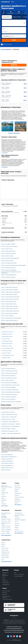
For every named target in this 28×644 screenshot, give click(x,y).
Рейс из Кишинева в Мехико (9, 378)
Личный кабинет (6, 591)
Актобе (17, 527)
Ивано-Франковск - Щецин (6, 524)
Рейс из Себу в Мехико (8, 380)
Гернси (3, 491)
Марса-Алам (18, 501)
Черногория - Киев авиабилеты (10, 422)
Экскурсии (5, 581)
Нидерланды (5, 493)
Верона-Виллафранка (20, 520)
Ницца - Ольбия (5, 532)
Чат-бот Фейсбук (18, 576)
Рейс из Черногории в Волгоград (10, 297)
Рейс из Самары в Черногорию (10, 390)
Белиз (3, 498)
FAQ (15, 573)
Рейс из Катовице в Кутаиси (9, 263)
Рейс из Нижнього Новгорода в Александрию (14, 265)
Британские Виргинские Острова (7, 486)
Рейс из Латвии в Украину (8, 277)
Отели (4, 579)
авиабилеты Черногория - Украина (11, 424)
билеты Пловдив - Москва (8, 429)
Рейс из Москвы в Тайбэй (8, 244)
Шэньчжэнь (18, 488)
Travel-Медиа (6, 583)
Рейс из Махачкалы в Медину (9, 394)
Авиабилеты (5, 573)
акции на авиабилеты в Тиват (9, 415)
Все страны (5, 506)
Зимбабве (4, 500)
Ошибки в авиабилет (7, 461)
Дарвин (17, 503)
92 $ (25, 96)
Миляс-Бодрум (18, 513)
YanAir (3, 546)
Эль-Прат (17, 524)
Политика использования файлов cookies (14, 630)
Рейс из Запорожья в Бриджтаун (10, 258)
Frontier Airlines (5, 558)
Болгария (4, 504)
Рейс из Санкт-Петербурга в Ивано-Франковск (11, 272)
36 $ (25, 84)
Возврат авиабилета (7, 465)
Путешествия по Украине (6, 597)
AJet (3, 560)
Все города (18, 505)
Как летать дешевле (7, 455)
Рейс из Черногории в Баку (9, 302)
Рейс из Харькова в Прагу (8, 251)
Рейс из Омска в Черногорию (9, 373)
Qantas (3, 543)
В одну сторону (17, 17)
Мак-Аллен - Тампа (6, 521)
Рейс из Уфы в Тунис (7, 249)
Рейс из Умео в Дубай (7, 316)
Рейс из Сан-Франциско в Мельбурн (11, 402)
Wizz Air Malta (5, 548)
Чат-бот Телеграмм (19, 574)
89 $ (25, 92)
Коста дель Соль (19, 531)
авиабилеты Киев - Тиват (8, 419)
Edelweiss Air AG (5, 552)
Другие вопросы (6, 470)
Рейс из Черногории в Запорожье (11, 292)
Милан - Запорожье (6, 530)
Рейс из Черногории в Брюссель (10, 311)
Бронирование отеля (7, 468)
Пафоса (17, 526)
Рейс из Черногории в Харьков (10, 290)
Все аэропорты (19, 533)
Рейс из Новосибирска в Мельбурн (11, 392)
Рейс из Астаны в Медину (8, 399)
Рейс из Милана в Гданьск (9, 268)
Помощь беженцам (7, 599)
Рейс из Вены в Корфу (7, 261)
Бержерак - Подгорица (4, 517)
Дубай (16, 491)
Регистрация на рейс (7, 463)
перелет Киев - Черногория (9, 417)
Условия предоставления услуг (14, 627)
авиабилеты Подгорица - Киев (10, 431)
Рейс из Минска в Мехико (8, 376)
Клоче (16, 522)
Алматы (17, 490)
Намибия (4, 489)
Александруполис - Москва (6, 514)
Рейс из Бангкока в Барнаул (9, 270)
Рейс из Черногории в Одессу (10, 287)
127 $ (25, 101)
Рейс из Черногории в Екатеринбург (11, 318)
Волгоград (17, 486)
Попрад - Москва (6, 526)
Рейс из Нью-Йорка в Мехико (9, 371)
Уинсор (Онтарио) (19, 497)
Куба (3, 502)
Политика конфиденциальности (14, 628)
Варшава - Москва (6, 519)
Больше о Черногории (14, 133)
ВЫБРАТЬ (14, 65)
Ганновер (17, 518)
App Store (5, 593)
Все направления (6, 535)
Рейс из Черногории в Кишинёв (10, 299)
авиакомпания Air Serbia (8, 412)
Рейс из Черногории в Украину (10, 306)
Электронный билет (7, 459)
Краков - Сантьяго (6, 528)
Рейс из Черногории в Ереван (10, 313)
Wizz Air (3, 544)
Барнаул (17, 495)
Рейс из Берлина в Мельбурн (9, 383)
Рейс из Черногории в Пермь (9, 294)
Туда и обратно (7, 17)
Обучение (5, 594)
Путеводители (6, 585)
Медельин (17, 499)
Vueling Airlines (5, 554)
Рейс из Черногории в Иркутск (10, 320)
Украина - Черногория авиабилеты (11, 433)
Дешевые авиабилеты (6, 49)
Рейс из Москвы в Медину (8, 368)
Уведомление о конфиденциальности (14, 632)
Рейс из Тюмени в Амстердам (9, 246)
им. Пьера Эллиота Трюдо (19, 516)
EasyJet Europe (5, 556)
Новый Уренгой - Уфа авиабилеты (11, 426)
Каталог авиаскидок (5, 575)
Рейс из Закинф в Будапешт (9, 275)
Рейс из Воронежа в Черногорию (10, 385)
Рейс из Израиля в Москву (9, 254)
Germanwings (5, 550)
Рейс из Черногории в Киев (9, 304)
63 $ (25, 88)
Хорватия (4, 496)
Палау (3, 494)
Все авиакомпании (6, 561)
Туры (4, 577)
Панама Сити (18, 493)
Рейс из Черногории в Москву (10, 309)
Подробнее (5, 153)
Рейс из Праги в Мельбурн (9, 387)
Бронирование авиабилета (9, 457)
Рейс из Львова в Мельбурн (9, 397)
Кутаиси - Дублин (6, 533)
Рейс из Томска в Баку (7, 256)
